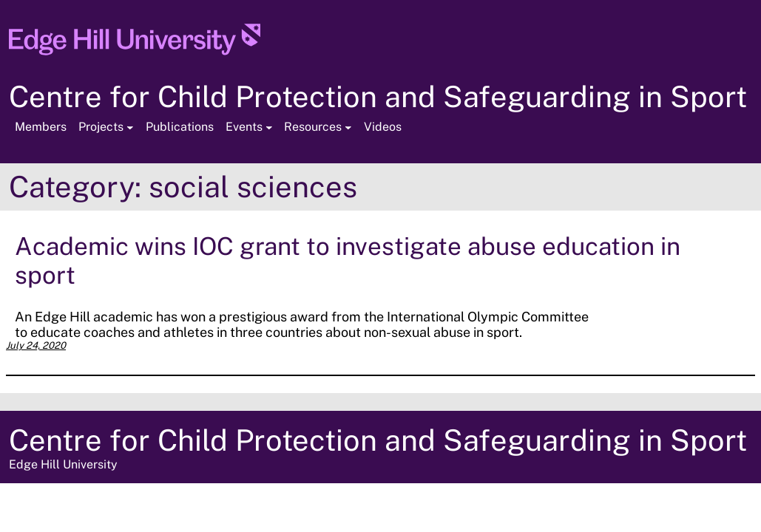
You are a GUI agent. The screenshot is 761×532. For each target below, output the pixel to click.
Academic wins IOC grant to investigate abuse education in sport (348, 260)
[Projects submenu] (130, 127)
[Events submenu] (269, 127)
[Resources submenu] (348, 127)
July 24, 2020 (36, 345)
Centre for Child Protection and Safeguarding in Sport (378, 96)
